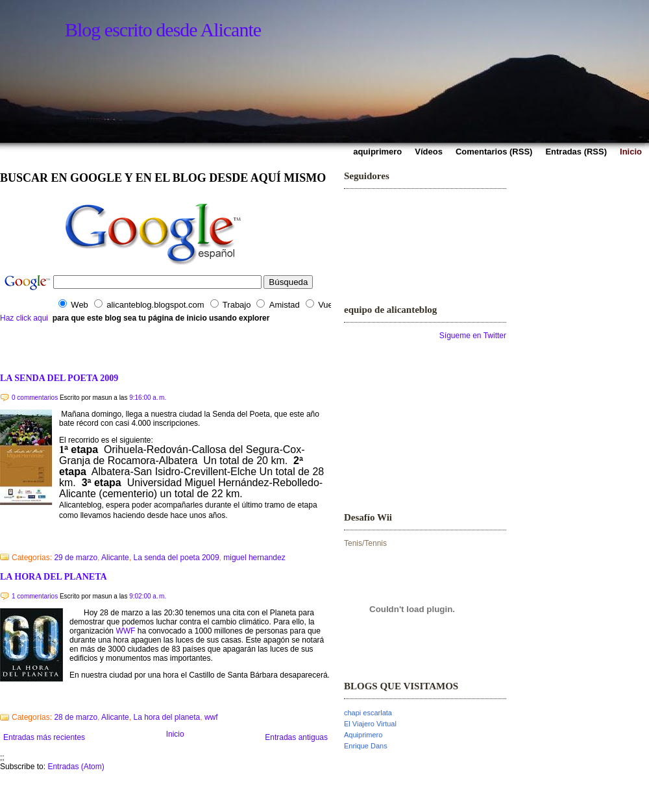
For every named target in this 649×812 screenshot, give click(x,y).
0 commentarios (35, 398)
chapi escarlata (368, 713)
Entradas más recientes (44, 737)
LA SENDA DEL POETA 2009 (59, 378)
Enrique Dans (366, 746)
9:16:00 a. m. (148, 398)
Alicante (115, 558)
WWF (125, 631)
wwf (211, 717)
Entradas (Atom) (76, 767)
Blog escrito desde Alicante (163, 30)
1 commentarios (35, 596)
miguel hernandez (254, 558)
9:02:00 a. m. (148, 596)
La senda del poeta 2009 (176, 558)
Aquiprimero (363, 735)
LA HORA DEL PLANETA (54, 576)
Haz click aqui (24, 318)
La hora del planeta (166, 717)
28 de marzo (76, 717)
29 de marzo (76, 558)
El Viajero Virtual (370, 724)
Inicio (175, 734)
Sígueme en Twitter (473, 336)
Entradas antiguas (296, 737)
